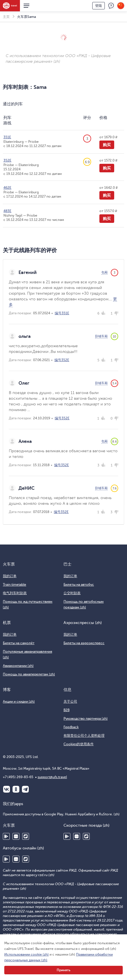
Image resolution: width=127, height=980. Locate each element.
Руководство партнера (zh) (86, 719)
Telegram (25, 789)
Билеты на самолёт (19, 643)
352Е (7, 160)
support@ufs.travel (52, 777)
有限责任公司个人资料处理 (84, 736)
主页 (6, 17)
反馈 (111, 6)
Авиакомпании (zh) (18, 666)
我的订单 (10, 576)
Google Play (6, 836)
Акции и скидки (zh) (19, 702)
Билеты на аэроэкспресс (84, 643)
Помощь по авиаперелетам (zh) (29, 674)
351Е (7, 137)
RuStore (26, 836)
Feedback (71, 727)
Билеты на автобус (79, 585)
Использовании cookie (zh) (26, 954)
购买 (107, 145)
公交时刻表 (72, 593)
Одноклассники (16, 789)
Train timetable (15, 585)
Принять (63, 970)
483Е (7, 211)
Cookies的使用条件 (79, 744)
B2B (66, 710)
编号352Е (62, 360)
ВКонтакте (7, 789)
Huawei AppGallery (16, 836)
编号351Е (62, 313)
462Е (7, 188)
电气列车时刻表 (15, 593)
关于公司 (70, 702)
